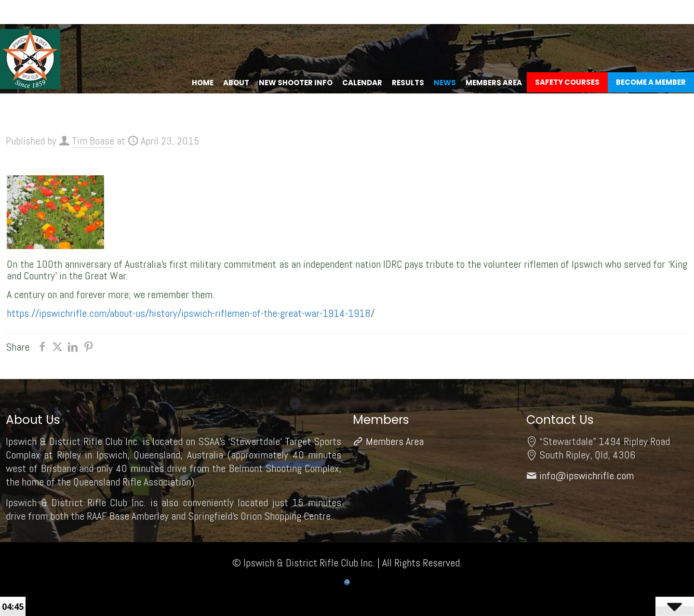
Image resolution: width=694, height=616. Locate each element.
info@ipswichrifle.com (587, 475)
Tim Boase (93, 141)
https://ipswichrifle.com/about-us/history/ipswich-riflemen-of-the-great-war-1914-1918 (189, 313)
